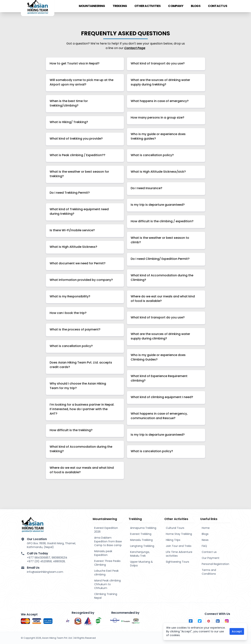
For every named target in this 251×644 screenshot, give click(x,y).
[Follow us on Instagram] (227, 621)
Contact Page (135, 48)
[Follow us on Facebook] (191, 621)
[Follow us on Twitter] (200, 621)
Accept (237, 631)
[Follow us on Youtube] (209, 621)
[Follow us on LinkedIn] (218, 621)
